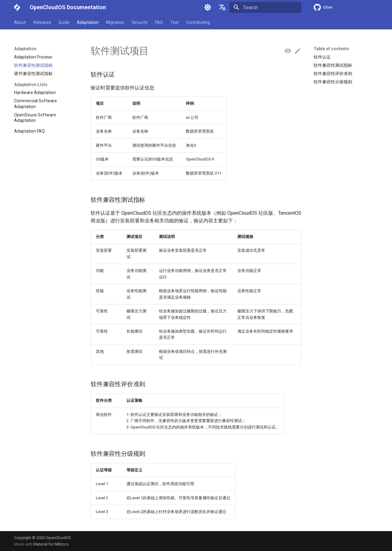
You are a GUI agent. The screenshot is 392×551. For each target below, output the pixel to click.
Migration (115, 22)
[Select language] (222, 7)
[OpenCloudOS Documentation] (17, 7)
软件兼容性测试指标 (333, 65)
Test (175, 22)
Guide (64, 22)
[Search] (266, 7)
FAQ (159, 22)
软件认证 (322, 57)
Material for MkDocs (51, 544)
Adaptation (88, 22)
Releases (42, 22)
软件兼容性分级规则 (333, 82)
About (20, 22)
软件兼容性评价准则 (333, 74)
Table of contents (331, 49)
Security (140, 22)
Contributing (198, 22)
